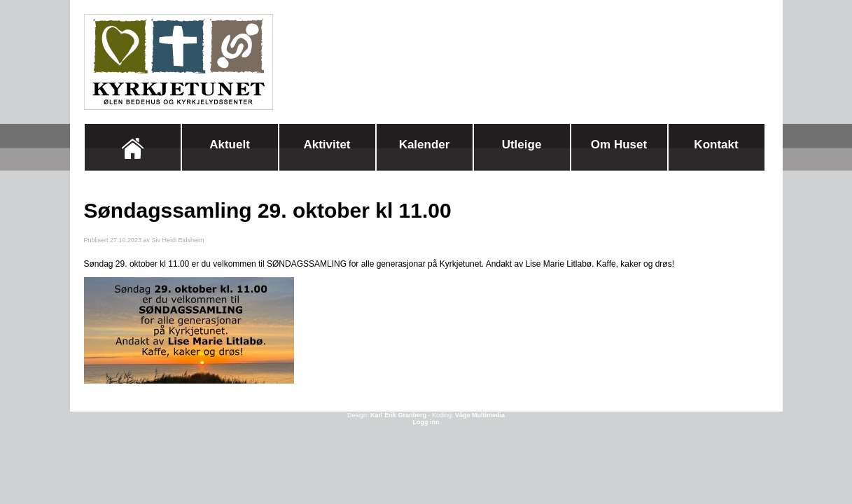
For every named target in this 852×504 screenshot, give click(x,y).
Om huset (619, 145)
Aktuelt (230, 145)
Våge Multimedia (480, 415)
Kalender (425, 145)
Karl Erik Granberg (398, 415)
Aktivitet (327, 145)
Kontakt (716, 145)
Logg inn (426, 422)
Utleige (522, 145)
